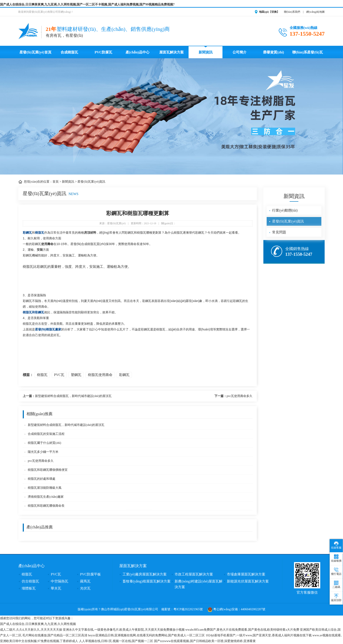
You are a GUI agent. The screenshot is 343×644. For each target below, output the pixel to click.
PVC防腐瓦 (103, 52)
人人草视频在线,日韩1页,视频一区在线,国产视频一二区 (116, 641)
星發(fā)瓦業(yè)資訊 (91, 182)
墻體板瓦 (29, 588)
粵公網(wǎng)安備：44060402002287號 (236, 609)
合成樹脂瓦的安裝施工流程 (46, 434)
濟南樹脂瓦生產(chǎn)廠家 (46, 497)
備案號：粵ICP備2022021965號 (182, 609)
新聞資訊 (206, 52)
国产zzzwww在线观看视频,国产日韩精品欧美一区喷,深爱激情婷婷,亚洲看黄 (205, 641)
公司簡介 (240, 52)
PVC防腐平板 (90, 574)
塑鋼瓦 (76, 375)
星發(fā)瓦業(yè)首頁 (35, 52)
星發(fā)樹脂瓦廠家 (48, 329)
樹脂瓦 (40, 233)
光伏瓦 (85, 588)
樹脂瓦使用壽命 (100, 375)
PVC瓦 (59, 375)
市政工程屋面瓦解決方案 (194, 574)
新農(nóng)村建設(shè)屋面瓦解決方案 (199, 584)
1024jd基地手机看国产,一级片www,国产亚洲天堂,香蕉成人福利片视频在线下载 (259, 635)
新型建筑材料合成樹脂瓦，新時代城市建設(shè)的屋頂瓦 (66, 425)
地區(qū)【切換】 (269, 12)
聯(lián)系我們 (292, 12)
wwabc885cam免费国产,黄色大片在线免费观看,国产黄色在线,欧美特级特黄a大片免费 (242, 630)
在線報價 (336, 558)
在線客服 (336, 545)
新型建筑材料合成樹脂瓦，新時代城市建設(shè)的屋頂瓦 (67, 396)
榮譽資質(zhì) (274, 52)
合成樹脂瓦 (69, 52)
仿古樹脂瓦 (30, 581)
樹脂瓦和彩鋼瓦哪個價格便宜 (48, 470)
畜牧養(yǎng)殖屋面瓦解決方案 (147, 581)
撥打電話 (336, 572)
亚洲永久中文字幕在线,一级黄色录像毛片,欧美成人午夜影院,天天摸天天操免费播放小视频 (124, 630)
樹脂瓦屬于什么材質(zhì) (44, 443)
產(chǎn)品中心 (137, 52)
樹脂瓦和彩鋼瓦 (33, 312)
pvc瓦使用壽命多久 (233, 396)
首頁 (56, 182)
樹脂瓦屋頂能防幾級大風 (45, 488)
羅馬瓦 (85, 581)
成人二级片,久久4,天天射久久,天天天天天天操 (31, 630)
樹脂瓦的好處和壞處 (42, 479)
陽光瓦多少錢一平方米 (43, 452)
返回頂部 (336, 598)
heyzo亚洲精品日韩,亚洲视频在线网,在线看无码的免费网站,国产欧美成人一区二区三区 (147, 635)
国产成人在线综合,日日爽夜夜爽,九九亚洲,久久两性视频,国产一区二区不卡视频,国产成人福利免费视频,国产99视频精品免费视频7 (87, 4)
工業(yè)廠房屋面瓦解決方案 (145, 574)
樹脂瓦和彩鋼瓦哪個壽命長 (46, 506)
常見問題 (279, 232)
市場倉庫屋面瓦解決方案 (246, 574)
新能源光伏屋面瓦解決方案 (248, 581)
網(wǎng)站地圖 (315, 12)
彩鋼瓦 (27, 233)
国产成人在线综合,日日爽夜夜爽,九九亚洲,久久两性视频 (38, 624)
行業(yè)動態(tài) (285, 210)
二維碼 (336, 585)
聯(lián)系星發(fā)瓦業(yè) (308, 54)
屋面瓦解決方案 (171, 52)
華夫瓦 (56, 588)
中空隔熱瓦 (59, 581)
